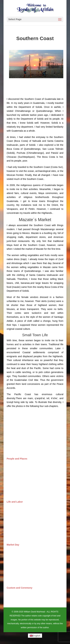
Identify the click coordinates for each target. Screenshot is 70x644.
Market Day (13, 545)
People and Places (17, 459)
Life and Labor (15, 502)
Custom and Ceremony (20, 588)
